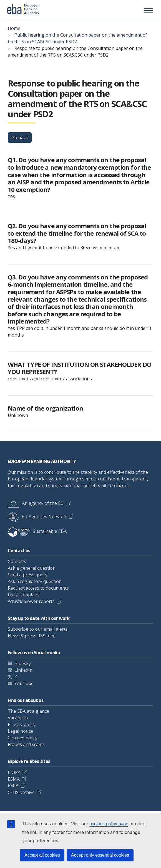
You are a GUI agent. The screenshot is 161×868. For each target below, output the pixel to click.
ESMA (14, 779)
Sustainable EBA (37, 531)
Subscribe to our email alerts (38, 629)
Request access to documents (38, 588)
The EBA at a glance (28, 711)
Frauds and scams (26, 744)
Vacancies (18, 718)
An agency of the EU (36, 503)
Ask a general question (32, 568)
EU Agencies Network (37, 516)
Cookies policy (23, 738)
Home (14, 28)
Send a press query (28, 575)
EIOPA (14, 772)
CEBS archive (21, 792)
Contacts (17, 561)
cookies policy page (109, 824)
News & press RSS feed (32, 636)
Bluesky (23, 663)
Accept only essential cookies (100, 855)
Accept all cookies (42, 855)
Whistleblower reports (31, 601)
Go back (20, 138)
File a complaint (24, 595)
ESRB (13, 786)
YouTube (24, 683)
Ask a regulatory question (35, 581)
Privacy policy (22, 724)
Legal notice (20, 731)
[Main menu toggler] (148, 11)
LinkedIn (23, 670)
